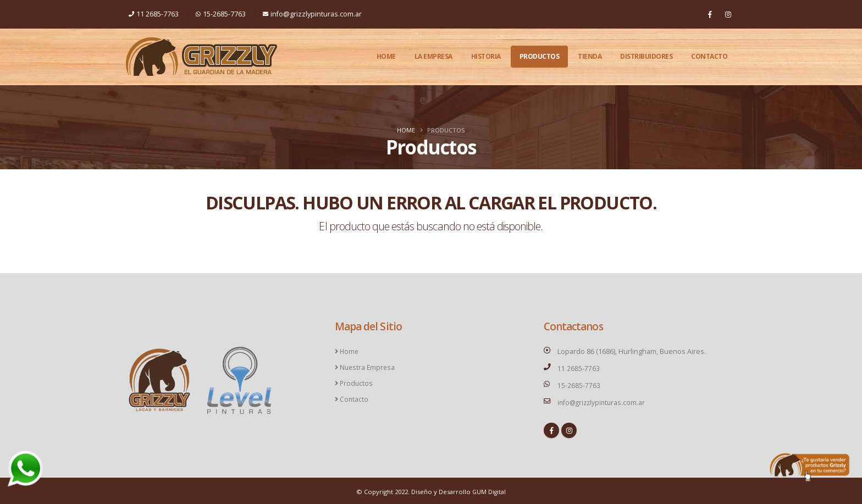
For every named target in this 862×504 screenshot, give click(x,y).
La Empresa (433, 56)
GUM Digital (489, 490)
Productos (540, 56)
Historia (486, 56)
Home (386, 56)
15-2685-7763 (221, 14)
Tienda (590, 56)
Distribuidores (646, 56)
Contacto (709, 56)
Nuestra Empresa (368, 366)
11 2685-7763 (154, 14)
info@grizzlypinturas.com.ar (312, 14)
